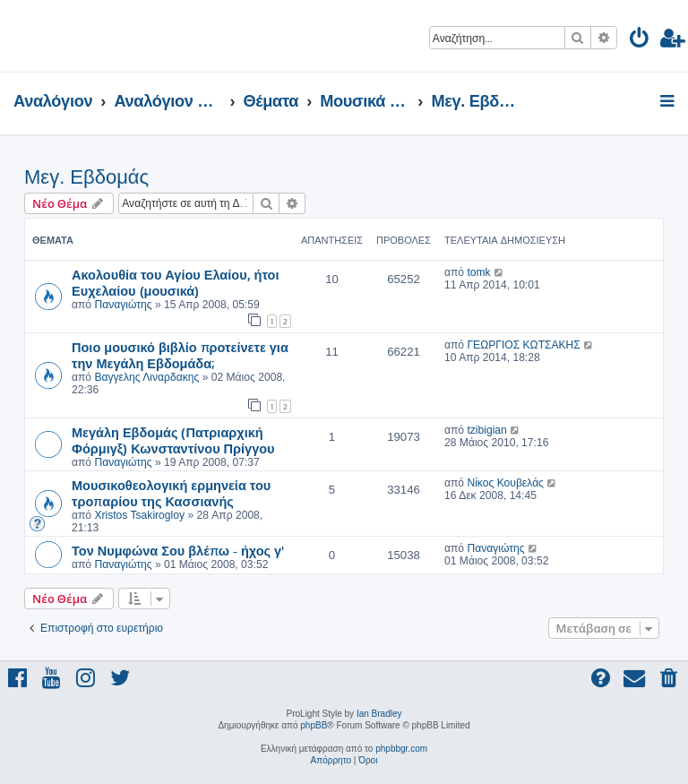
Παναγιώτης (123, 305)
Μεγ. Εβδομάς (86, 177)
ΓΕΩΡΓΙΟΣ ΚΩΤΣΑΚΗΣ (523, 345)
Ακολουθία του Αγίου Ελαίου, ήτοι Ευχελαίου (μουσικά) (175, 282)
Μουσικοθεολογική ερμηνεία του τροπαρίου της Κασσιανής (171, 493)
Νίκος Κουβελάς (505, 483)
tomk (478, 272)
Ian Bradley (379, 714)
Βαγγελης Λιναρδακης (146, 377)
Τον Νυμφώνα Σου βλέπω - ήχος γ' (178, 550)
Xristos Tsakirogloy (139, 515)
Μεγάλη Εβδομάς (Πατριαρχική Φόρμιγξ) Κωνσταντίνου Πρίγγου (173, 440)
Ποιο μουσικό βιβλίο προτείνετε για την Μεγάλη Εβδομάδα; (180, 355)
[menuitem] (640, 41)
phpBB (314, 725)
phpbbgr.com (401, 749)
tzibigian (486, 430)
